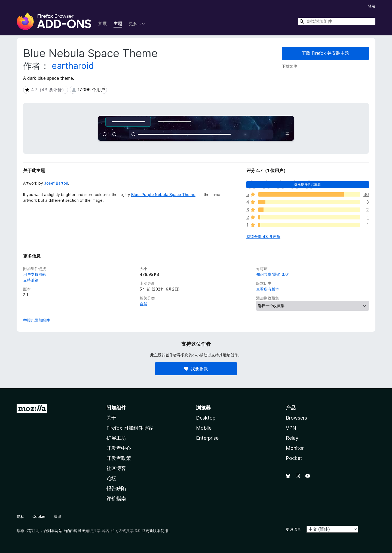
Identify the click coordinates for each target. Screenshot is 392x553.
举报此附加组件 (36, 320)
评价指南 (116, 498)
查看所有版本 (268, 289)
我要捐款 (196, 369)
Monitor (295, 448)
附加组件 (116, 408)
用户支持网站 (35, 274)
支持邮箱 (31, 280)
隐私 (20, 516)
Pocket (294, 458)
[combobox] (337, 21)
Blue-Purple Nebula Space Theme (163, 195)
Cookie (39, 516)
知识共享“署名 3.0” (273, 274)
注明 (36, 531)
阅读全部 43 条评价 (263, 236)
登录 (372, 6)
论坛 (111, 478)
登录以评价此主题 (307, 184)
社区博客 (116, 468)
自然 (143, 304)
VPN (291, 428)
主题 (118, 23)
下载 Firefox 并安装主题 (325, 53)
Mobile (204, 428)
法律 (57, 516)
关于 (111, 418)
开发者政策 (119, 458)
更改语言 (293, 529)
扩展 (103, 23)
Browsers (296, 418)
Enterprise (207, 438)
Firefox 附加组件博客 (130, 428)
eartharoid (73, 66)
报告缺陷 (116, 488)
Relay (292, 438)
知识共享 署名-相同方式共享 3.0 (113, 531)
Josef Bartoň (56, 183)
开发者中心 (119, 448)
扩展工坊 (116, 438)
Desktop (206, 418)
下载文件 (289, 66)
